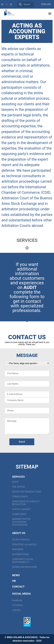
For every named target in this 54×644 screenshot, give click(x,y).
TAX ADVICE (18, 487)
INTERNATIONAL (21, 554)
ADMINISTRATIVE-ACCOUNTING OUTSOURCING (22, 522)
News (16, 575)
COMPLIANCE (19, 514)
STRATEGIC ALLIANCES (24, 545)
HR (14, 581)
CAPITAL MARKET (21, 509)
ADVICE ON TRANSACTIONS (27, 492)
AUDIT (15, 482)
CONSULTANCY (20, 497)
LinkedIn (16, 610)
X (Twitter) (17, 605)
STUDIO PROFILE (21, 540)
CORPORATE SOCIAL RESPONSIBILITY (23, 561)
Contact (18, 587)
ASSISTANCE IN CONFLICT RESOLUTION (26, 503)
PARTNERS (18, 549)
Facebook (17, 600)
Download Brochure (25, 567)
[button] (50, 14)
